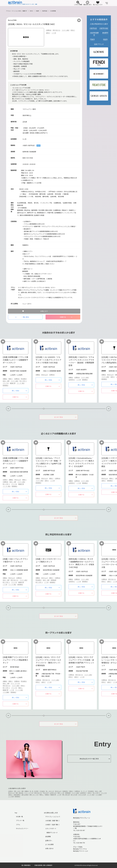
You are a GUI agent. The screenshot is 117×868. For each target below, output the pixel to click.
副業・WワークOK (34, 795)
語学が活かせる (56, 30)
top (16, 813)
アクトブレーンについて (53, 817)
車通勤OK (47, 795)
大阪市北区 (45, 11)
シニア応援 (11, 796)
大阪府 (37, 11)
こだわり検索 (78, 3)
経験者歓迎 (5, 385)
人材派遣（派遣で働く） (53, 821)
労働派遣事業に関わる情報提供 (43, 865)
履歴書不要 (13, 383)
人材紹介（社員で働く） (53, 825)
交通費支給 (49, 30)
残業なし (20, 688)
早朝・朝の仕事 (66, 795)
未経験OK (5, 480)
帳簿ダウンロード (52, 833)
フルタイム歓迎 (65, 30)
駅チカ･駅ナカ (23, 381)
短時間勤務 (53, 580)
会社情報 (48, 836)
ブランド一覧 (20, 820)
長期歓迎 (5, 379)
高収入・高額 (6, 381)
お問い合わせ (49, 848)
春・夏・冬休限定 (34, 791)
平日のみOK (46, 793)
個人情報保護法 (26, 865)
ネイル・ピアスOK (15, 683)
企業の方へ (49, 840)
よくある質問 (49, 844)
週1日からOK (11, 793)
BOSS (31, 11)
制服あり (11, 379)
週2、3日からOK (50, 791)
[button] (109, 409)
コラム (18, 824)
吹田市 (105, 39)
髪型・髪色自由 (19, 793)
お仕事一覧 (19, 817)
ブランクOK (6, 383)
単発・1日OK (17, 791)
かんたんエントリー (22, 828)
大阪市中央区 (104, 28)
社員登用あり (72, 380)
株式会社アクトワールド (81, 851)
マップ (38, 146)
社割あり (48, 33)
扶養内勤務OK (17, 795)
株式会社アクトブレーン (82, 818)
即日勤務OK (24, 379)
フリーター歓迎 (20, 383)
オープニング (84, 791)
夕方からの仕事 (82, 795)
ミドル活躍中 (6, 692)
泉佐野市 (105, 33)
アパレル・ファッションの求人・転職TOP (17, 11)
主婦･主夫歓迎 (25, 795)
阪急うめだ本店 (28, 158)
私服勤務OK (65, 791)
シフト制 (54, 33)
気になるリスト (98, 3)
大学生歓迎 (42, 791)
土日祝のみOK (53, 793)
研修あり (73, 30)
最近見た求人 (88, 3)
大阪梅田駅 (32, 152)
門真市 (92, 39)
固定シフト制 (61, 793)
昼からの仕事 (74, 795)
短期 (22, 791)
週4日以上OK (45, 375)
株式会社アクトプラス (80, 849)
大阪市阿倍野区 (94, 34)
